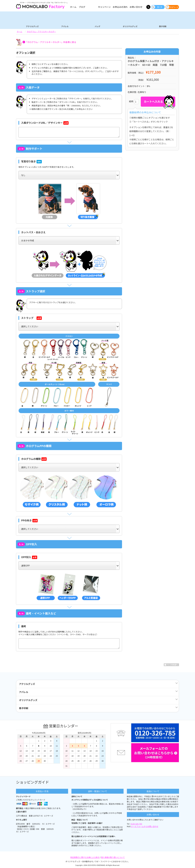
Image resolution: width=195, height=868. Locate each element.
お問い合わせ (136, 7)
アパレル (65, 26)
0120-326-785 (136, 824)
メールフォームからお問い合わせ (145, 826)
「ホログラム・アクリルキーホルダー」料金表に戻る (51, 42)
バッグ (97, 26)
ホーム (73, 7)
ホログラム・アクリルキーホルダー (41, 31)
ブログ (82, 7)
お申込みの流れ (120, 7)
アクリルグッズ (32, 26)
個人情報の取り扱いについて (113, 857)
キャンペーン (104, 7)
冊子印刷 (163, 26)
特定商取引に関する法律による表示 (85, 857)
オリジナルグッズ (130, 26)
